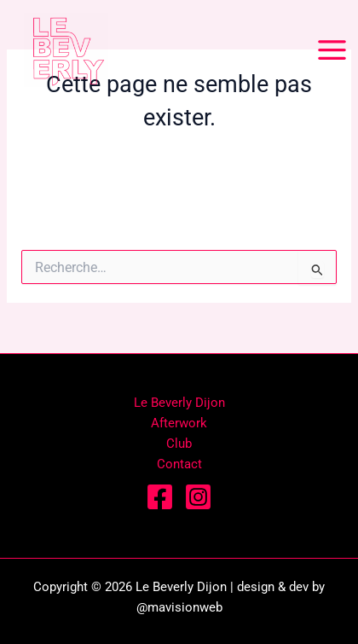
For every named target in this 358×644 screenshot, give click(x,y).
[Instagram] (198, 497)
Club (179, 444)
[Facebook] (160, 497)
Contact (179, 464)
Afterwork (179, 423)
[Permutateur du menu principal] (332, 50)
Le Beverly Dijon (179, 403)
